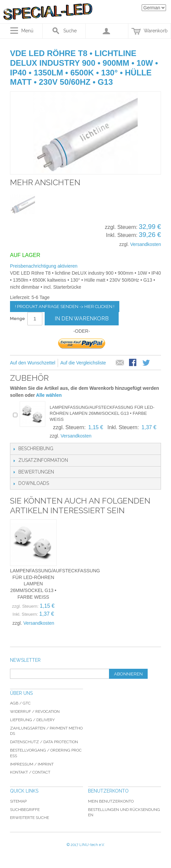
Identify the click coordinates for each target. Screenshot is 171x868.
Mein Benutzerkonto (111, 801)
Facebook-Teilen (133, 363)
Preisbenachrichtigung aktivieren (44, 266)
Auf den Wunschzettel (33, 363)
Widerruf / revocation (35, 711)
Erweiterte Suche (29, 818)
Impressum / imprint (32, 764)
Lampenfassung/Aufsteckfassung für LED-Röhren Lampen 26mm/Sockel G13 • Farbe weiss (102, 413)
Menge (17, 319)
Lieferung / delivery (32, 720)
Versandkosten (145, 244)
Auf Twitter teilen (147, 363)
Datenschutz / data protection (44, 742)
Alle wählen (49, 395)
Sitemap (18, 801)
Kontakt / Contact (30, 772)
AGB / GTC (20, 703)
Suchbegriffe (25, 810)
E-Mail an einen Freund (120, 363)
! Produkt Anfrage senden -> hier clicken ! (65, 307)
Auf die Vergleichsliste (83, 363)
